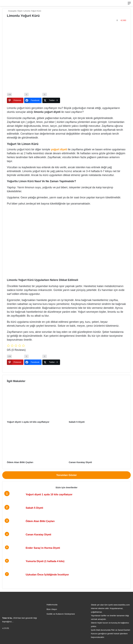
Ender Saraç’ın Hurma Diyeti (43, 548)
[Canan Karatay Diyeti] (97, 443)
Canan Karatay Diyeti (79, 462)
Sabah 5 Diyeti (76, 422)
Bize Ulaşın (52, 609)
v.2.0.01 (6, 628)
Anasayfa (12, 11)
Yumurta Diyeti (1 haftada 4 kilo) (45, 561)
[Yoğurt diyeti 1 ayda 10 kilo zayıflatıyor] (36, 403)
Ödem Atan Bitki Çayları (19, 462)
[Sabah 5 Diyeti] (97, 403)
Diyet (20, 11)
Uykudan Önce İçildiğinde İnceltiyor (47, 574)
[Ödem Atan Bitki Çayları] (36, 443)
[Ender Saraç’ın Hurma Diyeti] (15, 551)
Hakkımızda (52, 604)
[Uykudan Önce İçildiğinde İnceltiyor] (15, 578)
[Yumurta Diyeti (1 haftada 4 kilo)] (15, 565)
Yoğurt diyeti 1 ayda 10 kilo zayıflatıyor (26, 422)
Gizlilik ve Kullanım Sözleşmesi (61, 614)
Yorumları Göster (67, 475)
